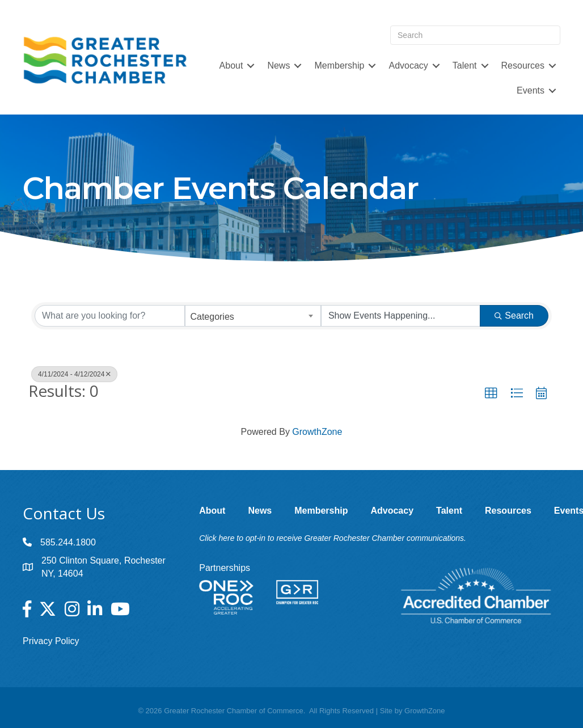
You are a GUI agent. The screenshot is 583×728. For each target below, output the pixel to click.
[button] (491, 393)
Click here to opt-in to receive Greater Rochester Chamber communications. (333, 538)
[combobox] (253, 316)
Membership (339, 65)
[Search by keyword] (110, 316)
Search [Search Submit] (514, 316)
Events (531, 90)
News (278, 65)
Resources (523, 65)
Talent (465, 65)
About (231, 65)
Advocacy (408, 65)
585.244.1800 (68, 542)
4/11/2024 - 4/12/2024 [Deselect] (74, 374)
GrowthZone (317, 432)
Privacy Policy (51, 641)
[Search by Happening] (401, 316)
